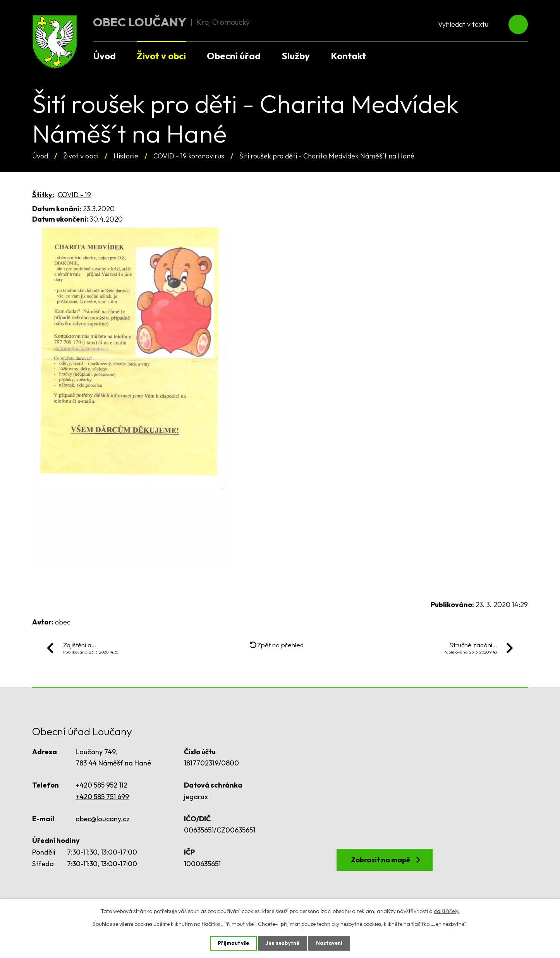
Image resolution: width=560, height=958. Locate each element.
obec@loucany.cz (103, 819)
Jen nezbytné (283, 943)
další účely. (447, 910)
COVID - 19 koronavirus (189, 156)
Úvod (40, 156)
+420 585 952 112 (101, 785)
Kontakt (348, 56)
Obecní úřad (234, 56)
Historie (126, 156)
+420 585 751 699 (102, 797)
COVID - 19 (74, 195)
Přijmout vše (231, 943)
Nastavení (331, 943)
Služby (296, 56)
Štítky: (43, 195)
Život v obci (81, 156)
